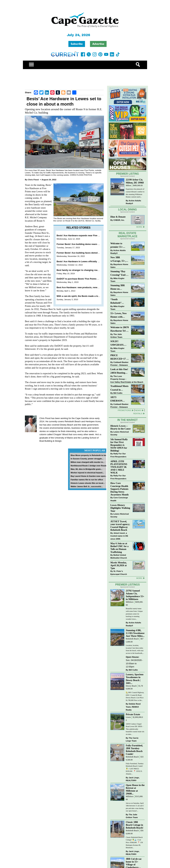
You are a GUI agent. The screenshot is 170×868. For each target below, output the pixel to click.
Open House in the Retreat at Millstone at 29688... (135, 789)
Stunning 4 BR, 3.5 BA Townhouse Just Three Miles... (135, 633)
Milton (128, 186)
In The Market (127, 420)
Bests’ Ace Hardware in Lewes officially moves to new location (89, 261)
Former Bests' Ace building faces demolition (79, 253)
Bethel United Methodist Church (119, 556)
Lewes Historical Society (120, 433)
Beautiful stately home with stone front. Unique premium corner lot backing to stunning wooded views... (134, 614)
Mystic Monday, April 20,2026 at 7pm (119, 565)
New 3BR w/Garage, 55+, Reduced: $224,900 (118, 259)
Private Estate (133, 714)
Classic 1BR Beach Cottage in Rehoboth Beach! (135, 825)
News (138, 410)
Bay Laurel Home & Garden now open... (89, 476)
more (139, 578)
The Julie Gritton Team (116, 336)
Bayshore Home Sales (119, 266)
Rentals (138, 413)
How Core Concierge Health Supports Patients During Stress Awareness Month (119, 489)
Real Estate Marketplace (127, 235)
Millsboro (130, 602)
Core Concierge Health (119, 499)
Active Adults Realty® (133, 202)
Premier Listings (127, 585)
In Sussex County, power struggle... (87, 459)
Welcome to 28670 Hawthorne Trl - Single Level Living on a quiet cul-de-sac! (120, 329)
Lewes (128, 717)
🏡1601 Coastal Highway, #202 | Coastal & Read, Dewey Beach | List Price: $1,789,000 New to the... (135, 696)
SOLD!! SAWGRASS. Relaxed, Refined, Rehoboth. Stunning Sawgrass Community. (119, 343)
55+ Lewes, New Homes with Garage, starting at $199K (119, 315)
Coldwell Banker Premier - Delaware (119, 364)
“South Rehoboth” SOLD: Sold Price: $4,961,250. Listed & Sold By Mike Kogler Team (119, 301)
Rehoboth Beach (132, 639)
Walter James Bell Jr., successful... (87, 486)
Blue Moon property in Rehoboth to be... (89, 455)
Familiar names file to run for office (87, 480)
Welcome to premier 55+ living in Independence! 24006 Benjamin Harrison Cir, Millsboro (119, 245)
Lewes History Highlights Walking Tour (120, 508)
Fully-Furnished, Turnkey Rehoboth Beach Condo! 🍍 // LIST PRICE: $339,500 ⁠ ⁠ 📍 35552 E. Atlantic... (135, 769)
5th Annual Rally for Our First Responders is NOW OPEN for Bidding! (119, 445)
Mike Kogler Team (117, 280)
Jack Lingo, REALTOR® (133, 779)
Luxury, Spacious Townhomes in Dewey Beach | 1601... (135, 679)
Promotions (124, 410)
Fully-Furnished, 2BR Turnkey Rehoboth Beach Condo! (134, 750)
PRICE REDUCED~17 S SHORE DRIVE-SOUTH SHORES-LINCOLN (119, 357)
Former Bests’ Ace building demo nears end (79, 244)
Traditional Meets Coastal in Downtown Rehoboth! (119, 388)
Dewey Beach (131, 686)
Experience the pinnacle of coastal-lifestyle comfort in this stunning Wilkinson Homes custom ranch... (135, 193)
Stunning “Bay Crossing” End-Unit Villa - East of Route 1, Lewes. (119, 273)
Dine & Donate (118, 217)
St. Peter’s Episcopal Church (119, 573)
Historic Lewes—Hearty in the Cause (121, 427)
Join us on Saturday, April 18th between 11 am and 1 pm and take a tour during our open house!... (135, 807)
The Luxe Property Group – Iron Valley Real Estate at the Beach (127, 379)
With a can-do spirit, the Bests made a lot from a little (84, 296)
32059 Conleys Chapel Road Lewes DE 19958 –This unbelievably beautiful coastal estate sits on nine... (135, 729)
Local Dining (127, 210)
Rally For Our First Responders (118, 455)
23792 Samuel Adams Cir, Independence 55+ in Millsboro (135, 595)
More (139, 227)
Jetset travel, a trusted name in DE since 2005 (119, 536)
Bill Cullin (118, 393)
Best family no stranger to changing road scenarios (83, 270)
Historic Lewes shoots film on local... (88, 483)
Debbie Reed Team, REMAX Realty (133, 707)
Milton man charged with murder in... (87, 462)
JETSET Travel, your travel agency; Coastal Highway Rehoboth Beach (120, 526)
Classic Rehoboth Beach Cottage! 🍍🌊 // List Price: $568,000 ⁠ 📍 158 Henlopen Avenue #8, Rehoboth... (134, 842)
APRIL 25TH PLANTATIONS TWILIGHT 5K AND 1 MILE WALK (119, 467)
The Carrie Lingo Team (132, 739)
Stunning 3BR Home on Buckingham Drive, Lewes (118, 287)
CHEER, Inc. (119, 220)
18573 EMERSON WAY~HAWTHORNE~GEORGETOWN (120, 399)
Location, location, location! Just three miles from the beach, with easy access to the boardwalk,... (135, 649)
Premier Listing (128, 174)
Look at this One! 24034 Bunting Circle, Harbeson (119, 371)
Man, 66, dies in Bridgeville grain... (86, 469)
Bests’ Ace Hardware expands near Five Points (81, 235)
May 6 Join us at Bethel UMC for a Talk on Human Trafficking (119, 548)
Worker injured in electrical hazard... (87, 473)
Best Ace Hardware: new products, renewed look (82, 287)
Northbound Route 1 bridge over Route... (89, 466)
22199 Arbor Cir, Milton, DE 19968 (135, 181)
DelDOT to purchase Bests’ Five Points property (81, 279)
